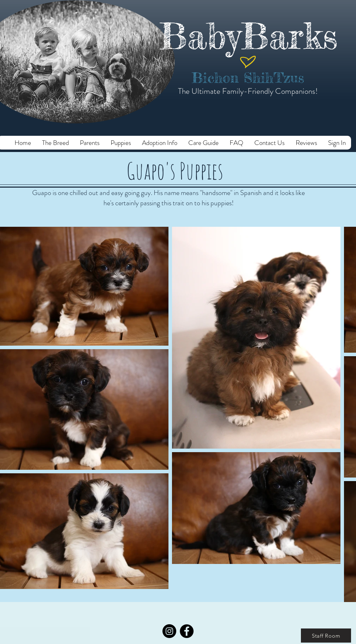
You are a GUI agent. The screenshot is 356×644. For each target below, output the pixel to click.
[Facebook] (187, 631)
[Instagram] (169, 631)
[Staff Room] (326, 636)
